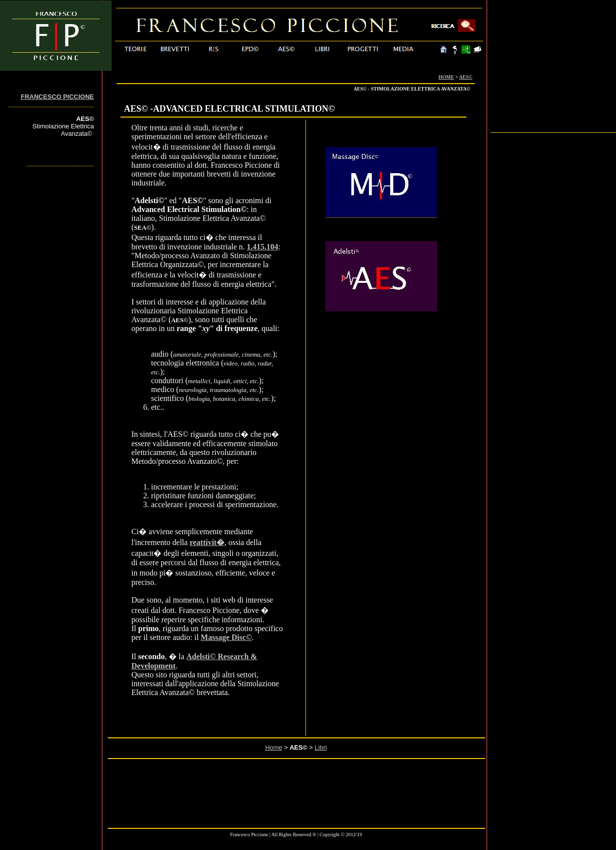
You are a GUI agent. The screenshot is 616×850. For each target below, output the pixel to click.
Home (274, 747)
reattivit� (207, 542)
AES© (466, 77)
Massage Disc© (226, 637)
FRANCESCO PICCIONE (57, 97)
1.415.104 (263, 247)
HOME (446, 77)
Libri (321, 747)
